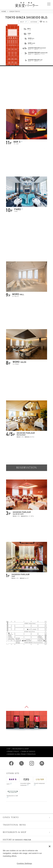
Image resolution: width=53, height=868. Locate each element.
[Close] (50, 846)
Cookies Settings (24, 863)
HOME (4, 12)
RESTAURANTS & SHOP (20, 749)
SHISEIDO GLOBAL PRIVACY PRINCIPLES (21, 754)
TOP (9, 749)
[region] (26, 855)
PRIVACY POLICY (13, 752)
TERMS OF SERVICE (28, 752)
